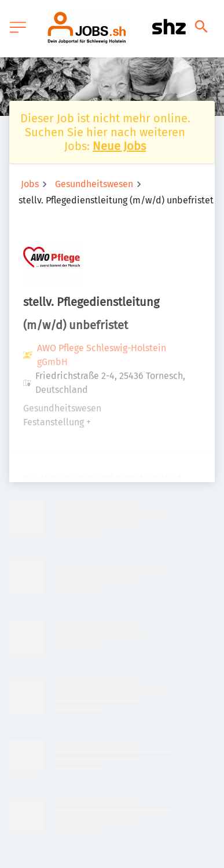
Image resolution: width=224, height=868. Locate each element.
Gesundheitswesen (94, 184)
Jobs (30, 184)
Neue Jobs (119, 146)
